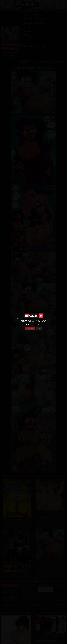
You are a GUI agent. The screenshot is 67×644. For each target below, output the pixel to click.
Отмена (39, 329)
